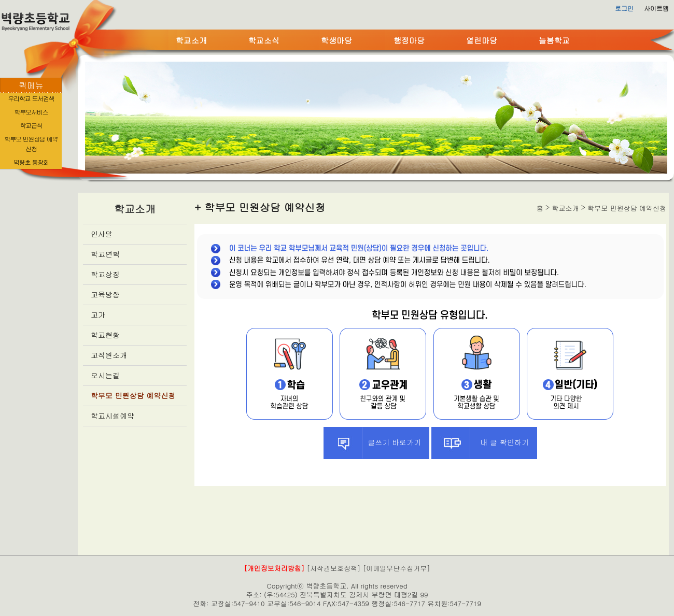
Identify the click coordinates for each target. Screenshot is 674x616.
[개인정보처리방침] (274, 568)
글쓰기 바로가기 (373, 443)
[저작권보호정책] (334, 568)
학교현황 (105, 335)
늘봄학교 (554, 40)
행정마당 (409, 40)
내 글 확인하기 (480, 443)
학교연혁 (105, 254)
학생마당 (336, 40)
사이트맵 (656, 8)
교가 (98, 314)
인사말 (102, 234)
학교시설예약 (113, 416)
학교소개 (191, 40)
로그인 (624, 8)
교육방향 (105, 294)
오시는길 (105, 375)
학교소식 (264, 40)
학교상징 (105, 274)
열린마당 (482, 40)
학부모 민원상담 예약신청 (133, 395)
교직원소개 (109, 355)
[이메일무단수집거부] (397, 568)
